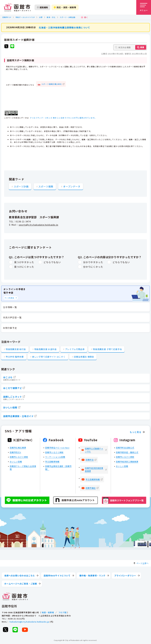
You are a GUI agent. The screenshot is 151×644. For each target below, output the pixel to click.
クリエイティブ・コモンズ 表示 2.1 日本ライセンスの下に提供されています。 (63, 118)
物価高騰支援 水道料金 (46, 349)
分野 (41, 17)
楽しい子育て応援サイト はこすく (49, 357)
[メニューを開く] (144, 7)
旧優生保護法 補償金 (84, 357)
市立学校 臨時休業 (15, 357)
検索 (142, 47)
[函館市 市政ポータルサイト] (17, 7)
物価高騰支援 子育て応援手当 (107, 349)
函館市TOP (7, 17)
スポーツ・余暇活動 (68, 17)
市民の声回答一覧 (12, 317)
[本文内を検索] (130, 47)
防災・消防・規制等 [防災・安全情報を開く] (65, 7)
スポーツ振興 (46, 186)
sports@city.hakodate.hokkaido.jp (39, 225)
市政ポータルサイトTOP (25, 17)
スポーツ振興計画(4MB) (51, 84)
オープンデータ (72, 186)
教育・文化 (51, 17)
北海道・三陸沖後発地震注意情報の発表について (64, 27)
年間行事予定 (10, 328)
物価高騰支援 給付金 (16, 349)
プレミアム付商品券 (75, 349)
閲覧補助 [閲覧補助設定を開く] (42, 7)
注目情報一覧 (10, 307)
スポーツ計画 (21, 186)
